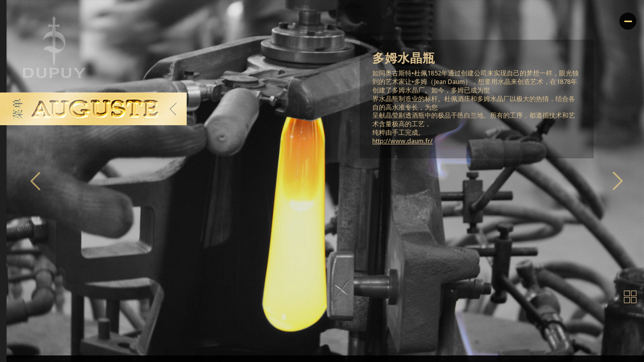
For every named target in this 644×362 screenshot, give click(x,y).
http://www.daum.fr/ (403, 141)
